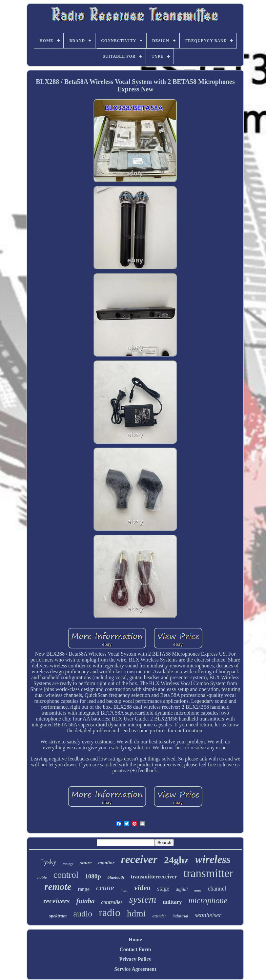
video (142, 888)
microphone (208, 901)
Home (135, 940)
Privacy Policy (135, 959)
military (172, 902)
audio (83, 914)
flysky (48, 862)
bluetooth (116, 877)
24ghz (176, 860)
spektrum (58, 916)
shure (86, 863)
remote (58, 887)
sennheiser (208, 915)
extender (159, 916)
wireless (213, 859)
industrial (180, 916)
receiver (139, 859)
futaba (86, 901)
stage (163, 889)
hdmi (136, 913)
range (84, 889)
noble (42, 877)
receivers (57, 901)
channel (217, 889)
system (143, 899)
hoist (124, 890)
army (198, 890)
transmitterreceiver (154, 877)
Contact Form (135, 949)
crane (105, 888)
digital (182, 889)
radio (110, 913)
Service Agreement (135, 969)
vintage (68, 864)
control (66, 875)
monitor (106, 863)
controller (112, 902)
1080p (93, 876)
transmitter (209, 873)
